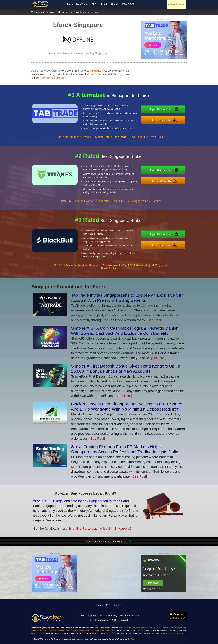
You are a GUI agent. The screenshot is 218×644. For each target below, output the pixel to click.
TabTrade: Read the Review (74, 152)
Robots (104, 4)
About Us (83, 616)
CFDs (94, 4)
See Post (131, 639)
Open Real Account (177, 111)
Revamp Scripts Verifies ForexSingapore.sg (170, 633)
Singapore (39, 12)
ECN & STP (128, 4)
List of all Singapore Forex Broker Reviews (109, 542)
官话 (108, 605)
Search (127, 616)
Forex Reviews (81, 12)
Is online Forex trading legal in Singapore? (80, 522)
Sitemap (135, 616)
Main (52, 12)
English (64, 12)
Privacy (102, 616)
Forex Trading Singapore (53, 78)
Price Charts (176, 4)
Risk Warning (112, 616)
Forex (70, 4)
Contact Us (93, 616)
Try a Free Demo (177, 118)
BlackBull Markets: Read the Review (76, 280)
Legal (121, 616)
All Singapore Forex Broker (148, 152)
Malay (99, 605)
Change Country (178, 618)
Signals (115, 4)
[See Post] (154, 320)
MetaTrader (82, 4)
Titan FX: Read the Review (77, 216)
